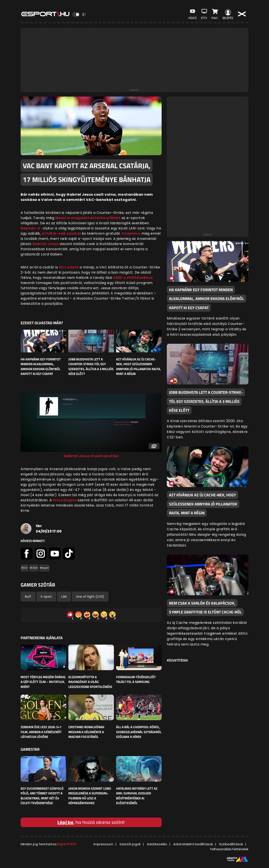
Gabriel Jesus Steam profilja (91, 456)
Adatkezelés (157, 844)
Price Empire (65, 500)
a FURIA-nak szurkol (61, 233)
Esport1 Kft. (67, 844)
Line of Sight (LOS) (90, 597)
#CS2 (24, 568)
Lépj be (65, 822)
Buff (28, 597)
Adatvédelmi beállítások (193, 844)
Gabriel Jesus (46, 244)
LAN (64, 597)
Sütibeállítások (231, 844)
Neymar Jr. (31, 228)
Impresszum (103, 844)
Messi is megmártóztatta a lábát (88, 218)
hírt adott (69, 267)
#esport (44, 568)
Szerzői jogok (130, 844)
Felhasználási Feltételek (229, 849)
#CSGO (34, 568)
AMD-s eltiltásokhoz (133, 278)
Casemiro (131, 233)
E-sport (46, 597)
